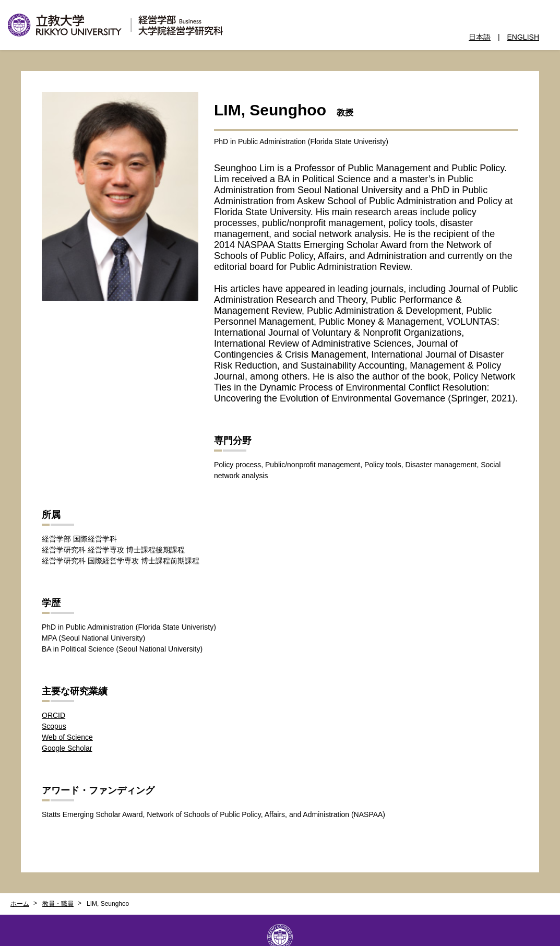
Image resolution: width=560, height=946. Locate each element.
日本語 (480, 37)
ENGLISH (523, 37)
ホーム (20, 904)
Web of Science (67, 737)
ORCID (53, 715)
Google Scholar (67, 748)
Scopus (54, 726)
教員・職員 (58, 904)
